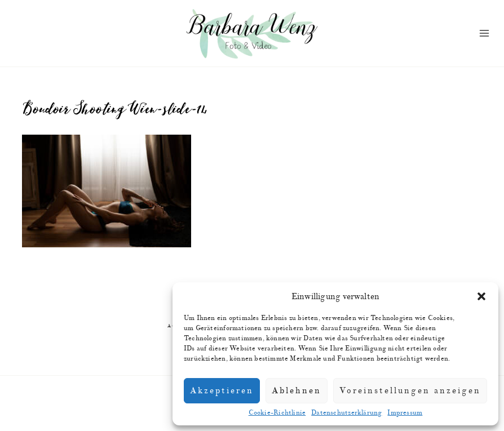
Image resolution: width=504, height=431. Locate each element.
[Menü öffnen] (484, 34)
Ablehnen (297, 391)
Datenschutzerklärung (346, 413)
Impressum (405, 413)
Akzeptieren (222, 391)
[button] (481, 296)
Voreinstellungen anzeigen (410, 391)
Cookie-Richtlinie (277, 413)
